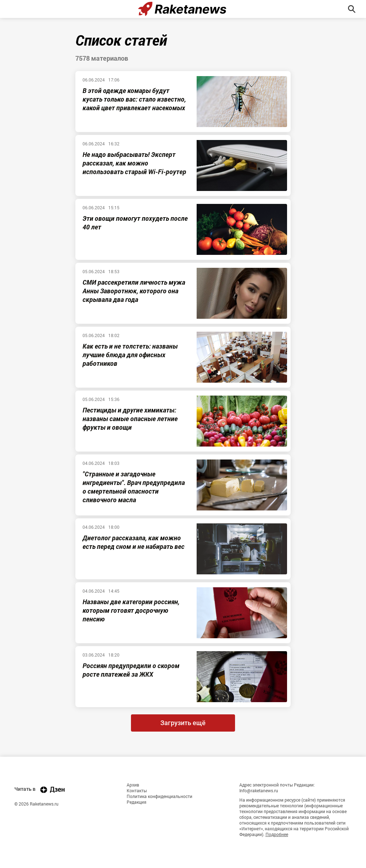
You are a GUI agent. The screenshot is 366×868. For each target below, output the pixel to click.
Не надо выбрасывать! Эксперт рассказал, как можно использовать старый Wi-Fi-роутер (134, 163)
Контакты (137, 790)
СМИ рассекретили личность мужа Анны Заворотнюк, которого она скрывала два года (134, 291)
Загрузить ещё (183, 723)
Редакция (137, 802)
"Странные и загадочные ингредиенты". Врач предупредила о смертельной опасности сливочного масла (134, 487)
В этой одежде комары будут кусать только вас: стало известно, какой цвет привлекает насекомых (134, 99)
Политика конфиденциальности (159, 796)
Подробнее (277, 834)
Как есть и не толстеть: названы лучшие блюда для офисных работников (130, 355)
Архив (133, 785)
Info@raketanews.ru (259, 790)
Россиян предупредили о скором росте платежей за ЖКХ (131, 670)
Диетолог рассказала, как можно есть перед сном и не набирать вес (133, 542)
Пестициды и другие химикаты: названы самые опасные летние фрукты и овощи (130, 419)
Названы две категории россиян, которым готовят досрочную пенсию (131, 610)
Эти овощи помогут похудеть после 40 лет (135, 223)
